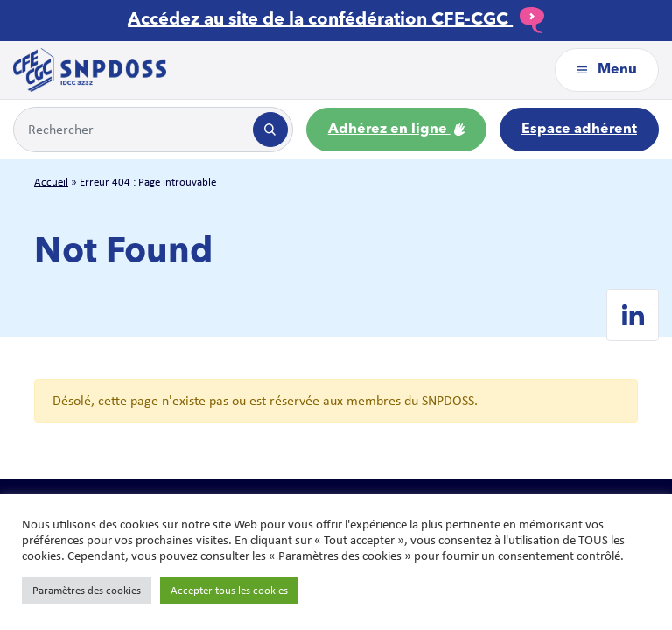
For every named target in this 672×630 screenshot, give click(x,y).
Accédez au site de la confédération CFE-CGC (336, 20)
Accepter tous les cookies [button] (229, 590)
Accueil (51, 182)
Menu (607, 70)
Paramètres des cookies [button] (87, 590)
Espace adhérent (579, 129)
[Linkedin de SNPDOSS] (633, 315)
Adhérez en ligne (396, 129)
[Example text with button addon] (132, 129)
